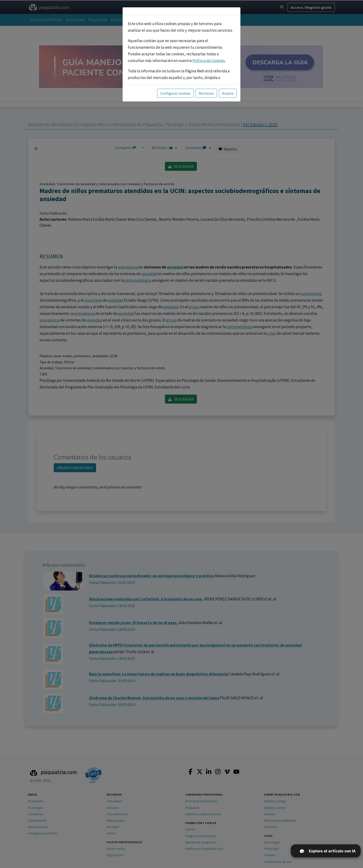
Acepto (228, 93)
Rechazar (206, 93)
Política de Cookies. (209, 61)
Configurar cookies (175, 93)
